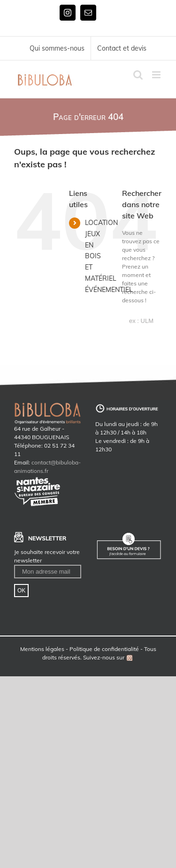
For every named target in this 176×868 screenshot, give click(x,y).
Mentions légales (42, 649)
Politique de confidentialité (104, 649)
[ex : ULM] (142, 321)
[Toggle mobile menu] (157, 75)
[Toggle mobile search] (138, 75)
